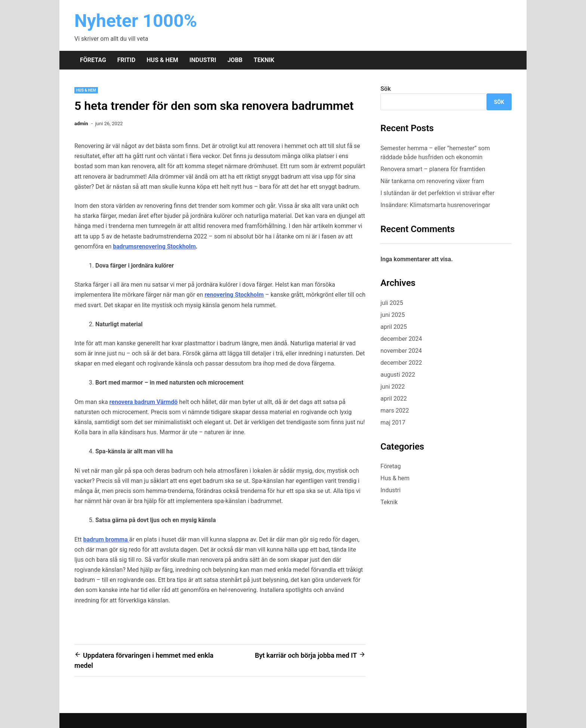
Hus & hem (162, 60)
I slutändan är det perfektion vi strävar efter (438, 193)
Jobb (235, 60)
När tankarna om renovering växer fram (432, 181)
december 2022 (401, 363)
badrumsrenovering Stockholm (154, 246)
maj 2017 (393, 422)
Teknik (264, 60)
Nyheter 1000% (136, 21)
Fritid (126, 60)
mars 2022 (395, 411)
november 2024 (401, 351)
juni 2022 (393, 387)
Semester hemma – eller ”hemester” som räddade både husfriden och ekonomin (435, 153)
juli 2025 (392, 303)
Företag (93, 60)
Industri (203, 60)
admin (81, 124)
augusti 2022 (398, 375)
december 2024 (401, 339)
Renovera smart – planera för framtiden (433, 169)
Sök (385, 89)
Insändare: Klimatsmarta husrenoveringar (435, 205)
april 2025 (394, 327)
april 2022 (394, 399)
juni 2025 (393, 315)
